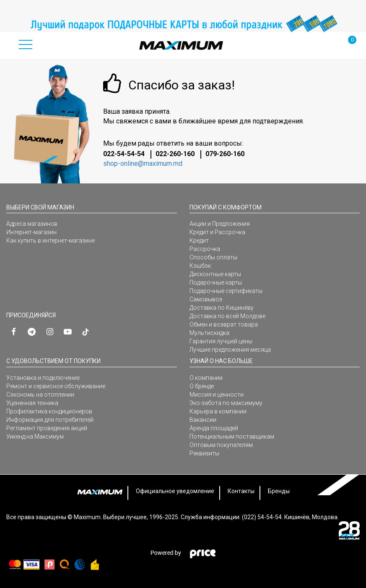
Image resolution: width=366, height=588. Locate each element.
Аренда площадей (214, 428)
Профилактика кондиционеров (49, 411)
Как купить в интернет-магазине (51, 240)
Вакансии (203, 420)
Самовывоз (206, 299)
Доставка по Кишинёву (222, 308)
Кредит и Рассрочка (217, 232)
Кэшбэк (200, 266)
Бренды (279, 491)
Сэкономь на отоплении (40, 395)
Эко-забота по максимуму (226, 403)
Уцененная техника (32, 403)
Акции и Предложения (220, 224)
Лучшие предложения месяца (230, 350)
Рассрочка (205, 249)
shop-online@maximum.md (143, 163)
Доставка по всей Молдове (227, 316)
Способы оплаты (213, 257)
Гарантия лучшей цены (221, 341)
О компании (206, 378)
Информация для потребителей (50, 420)
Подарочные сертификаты (226, 291)
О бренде (202, 386)
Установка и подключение (43, 378)
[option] (183, 24)
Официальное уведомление (175, 491)
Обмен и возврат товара (224, 324)
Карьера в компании (218, 411)
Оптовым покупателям (221, 445)
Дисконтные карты (215, 274)
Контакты (241, 491)
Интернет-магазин (31, 232)
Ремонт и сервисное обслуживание (56, 386)
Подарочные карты (216, 282)
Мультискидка (209, 333)
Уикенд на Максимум (35, 436)
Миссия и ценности (217, 395)
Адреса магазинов (32, 224)
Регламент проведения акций (47, 428)
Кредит (199, 240)
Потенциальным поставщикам (232, 436)
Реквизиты (204, 453)
